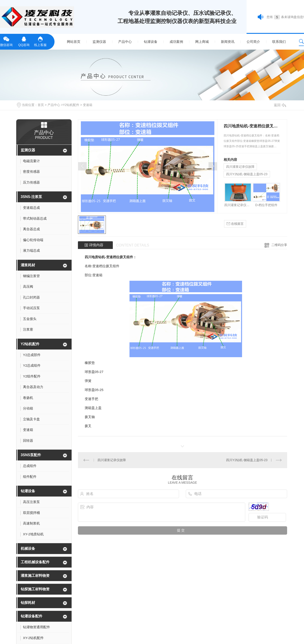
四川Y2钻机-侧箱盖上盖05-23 (247, 174)
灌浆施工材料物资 (35, 576)
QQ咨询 (24, 41)
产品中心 (125, 42)
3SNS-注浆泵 (31, 197)
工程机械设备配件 (35, 562)
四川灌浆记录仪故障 (240, 167)
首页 (41, 105)
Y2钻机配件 (71, 105)
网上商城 (202, 42)
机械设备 (28, 549)
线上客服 (40, 41)
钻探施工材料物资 (35, 589)
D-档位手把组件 (266, 205)
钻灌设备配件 (32, 616)
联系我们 (279, 42)
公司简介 (253, 42)
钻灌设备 (151, 42)
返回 (280, 105)
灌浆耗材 (28, 265)
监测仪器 (99, 42)
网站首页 (74, 42)
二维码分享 (279, 245)
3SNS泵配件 (31, 455)
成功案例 (176, 42)
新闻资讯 (228, 42)
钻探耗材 (28, 603)
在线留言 (235, 224)
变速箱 (88, 105)
